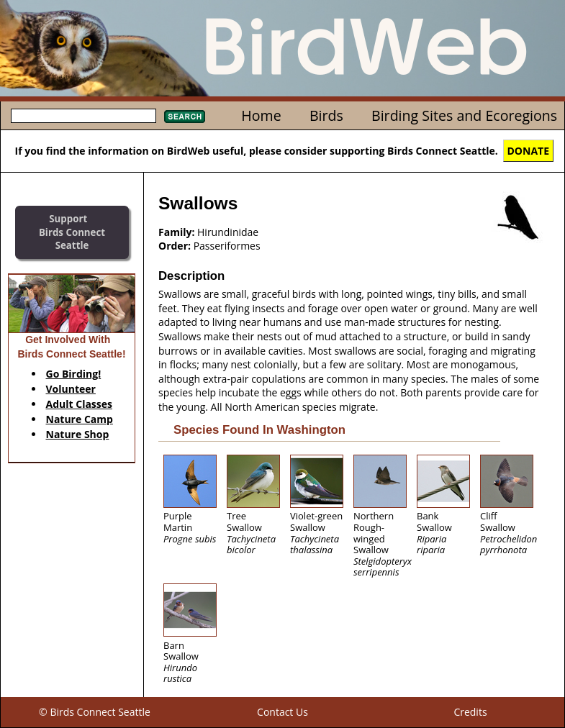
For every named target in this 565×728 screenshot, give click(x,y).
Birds (326, 115)
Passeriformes (227, 246)
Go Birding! (74, 374)
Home (261, 115)
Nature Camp (80, 419)
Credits (470, 712)
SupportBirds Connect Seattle (72, 232)
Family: (176, 232)
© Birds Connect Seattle (95, 712)
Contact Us (282, 712)
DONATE (529, 151)
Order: (175, 246)
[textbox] (83, 116)
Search (185, 117)
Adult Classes (80, 404)
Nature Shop (78, 434)
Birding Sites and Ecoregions (464, 115)
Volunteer (71, 389)
